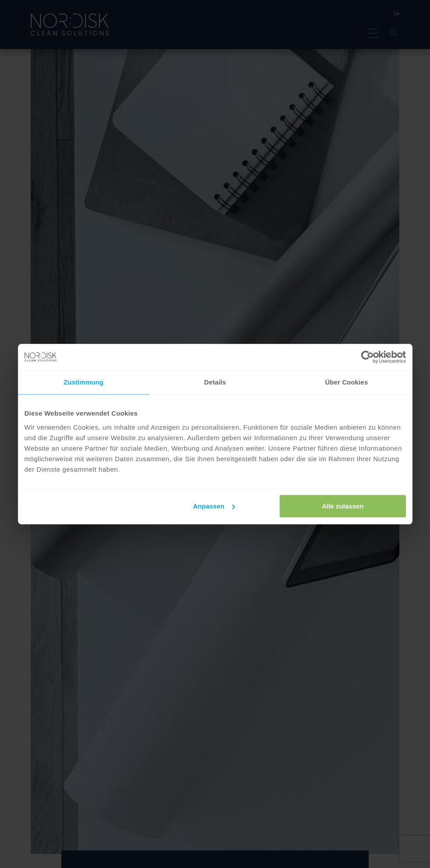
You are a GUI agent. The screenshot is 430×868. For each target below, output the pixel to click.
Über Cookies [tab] (347, 382)
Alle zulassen (343, 506)
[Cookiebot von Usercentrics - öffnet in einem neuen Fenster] (368, 357)
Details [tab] (215, 382)
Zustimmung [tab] (84, 382)
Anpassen (214, 506)
